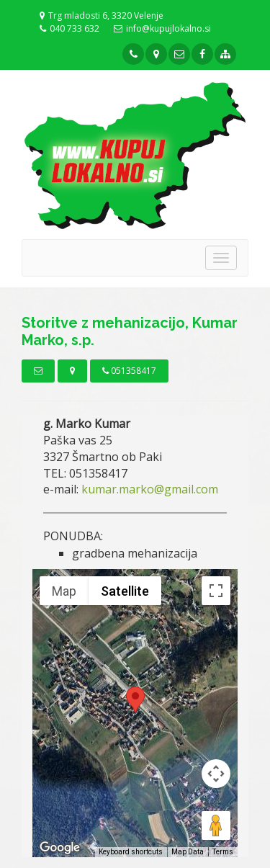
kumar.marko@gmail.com (150, 489)
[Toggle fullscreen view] (216, 591)
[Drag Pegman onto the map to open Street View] (216, 826)
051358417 (129, 371)
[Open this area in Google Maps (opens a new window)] (60, 848)
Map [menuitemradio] (64, 591)
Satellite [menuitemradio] (125, 591)
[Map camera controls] (216, 774)
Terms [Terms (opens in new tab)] (223, 852)
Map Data (188, 852)
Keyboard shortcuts (131, 852)
